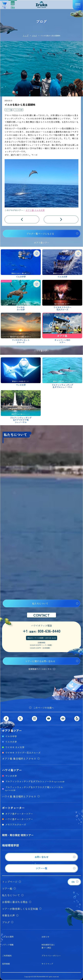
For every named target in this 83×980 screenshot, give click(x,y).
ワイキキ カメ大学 (15, 747)
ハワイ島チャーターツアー (19, 819)
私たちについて (40, 603)
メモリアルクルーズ (16, 824)
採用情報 (6, 964)
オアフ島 (9, 110)
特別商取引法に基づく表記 (48, 946)
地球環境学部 (11, 845)
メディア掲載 (8, 945)
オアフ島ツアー (12, 730)
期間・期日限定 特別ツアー (18, 835)
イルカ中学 (11, 736)
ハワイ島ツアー (12, 770)
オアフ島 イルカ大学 (35, 210)
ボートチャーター (13, 808)
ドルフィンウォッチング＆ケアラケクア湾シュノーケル (34, 788)
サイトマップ (47, 964)
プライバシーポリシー (51, 956)
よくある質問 (8, 937)
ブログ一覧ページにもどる (40, 234)
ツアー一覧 (4, 4)
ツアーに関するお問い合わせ (40, 661)
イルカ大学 (18, 110)
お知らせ (45, 937)
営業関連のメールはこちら (40, 669)
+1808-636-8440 (42, 631)
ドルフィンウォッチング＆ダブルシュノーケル (35, 781)
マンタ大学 (11, 776)
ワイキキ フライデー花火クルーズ (23, 753)
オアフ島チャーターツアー (19, 814)
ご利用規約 (7, 956)
